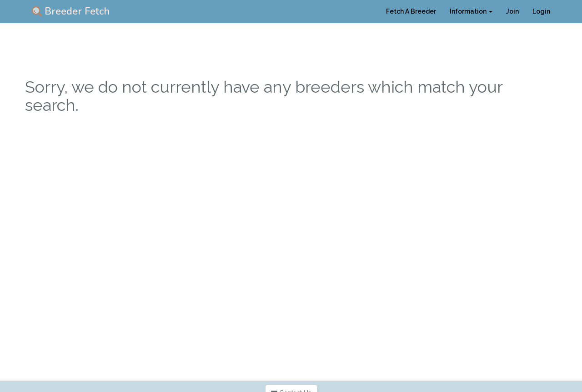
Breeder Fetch (71, 11)
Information (471, 11)
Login (541, 11)
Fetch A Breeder (411, 11)
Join (512, 11)
